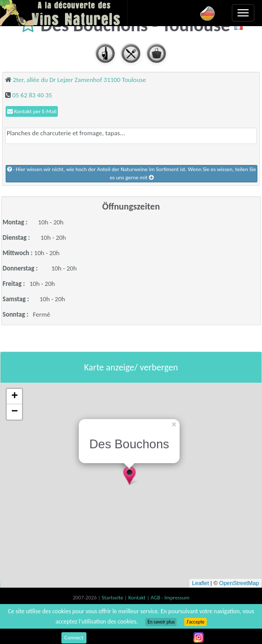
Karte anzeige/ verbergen (131, 367)
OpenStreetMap (239, 583)
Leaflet (200, 583)
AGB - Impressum (170, 598)
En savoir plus (161, 622)
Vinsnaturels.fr (64, 13)
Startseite (113, 598)
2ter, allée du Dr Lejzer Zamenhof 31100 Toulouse (79, 80)
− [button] (15, 412)
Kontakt (138, 598)
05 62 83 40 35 (32, 95)
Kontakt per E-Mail (32, 111)
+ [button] (15, 397)
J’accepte (195, 622)
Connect (74, 638)
